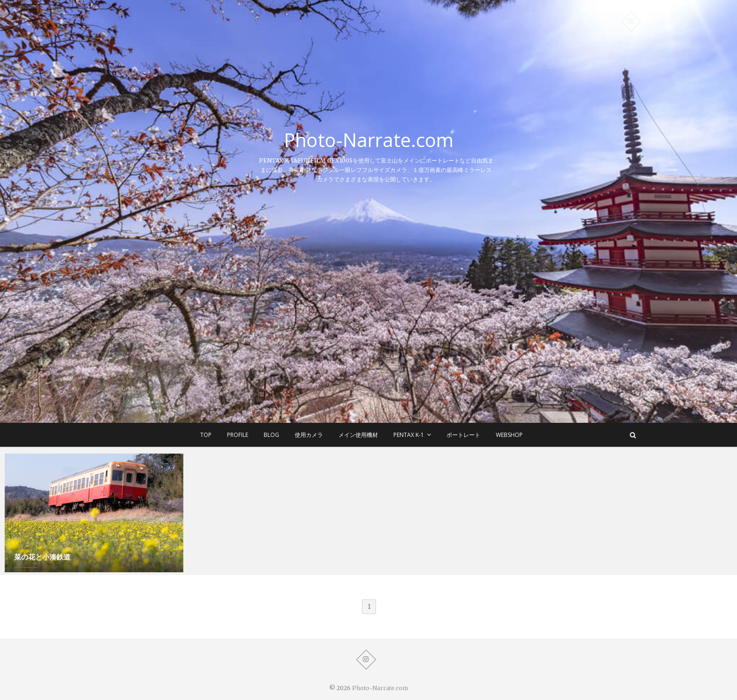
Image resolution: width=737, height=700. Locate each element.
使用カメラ (309, 435)
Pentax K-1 (409, 435)
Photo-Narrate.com (369, 140)
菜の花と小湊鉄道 (42, 560)
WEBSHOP (509, 435)
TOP (206, 435)
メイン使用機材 (358, 435)
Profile (238, 435)
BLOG (271, 435)
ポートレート (463, 435)
